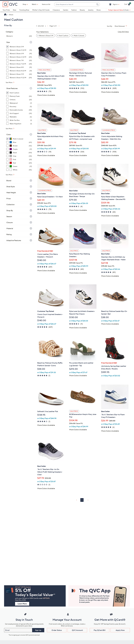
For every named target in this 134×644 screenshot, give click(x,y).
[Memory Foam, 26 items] (19, 96)
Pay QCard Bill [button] (100, 630)
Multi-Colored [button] (79, 36)
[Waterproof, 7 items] (19, 103)
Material (10, 228)
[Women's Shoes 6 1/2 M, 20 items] (19, 57)
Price (8, 198)
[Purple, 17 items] (19, 149)
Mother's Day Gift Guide (41, 10)
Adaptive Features (14, 240)
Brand (9, 181)
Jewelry (91, 10)
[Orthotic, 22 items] (19, 100)
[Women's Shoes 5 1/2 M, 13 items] (19, 50)
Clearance (56, 10)
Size (8, 42)
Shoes (99, 10)
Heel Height (11, 193)
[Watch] (34, 4)
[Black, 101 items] (19, 153)
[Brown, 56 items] (19, 146)
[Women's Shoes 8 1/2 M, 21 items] (19, 71)
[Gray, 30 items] (19, 156)
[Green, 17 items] (19, 166)
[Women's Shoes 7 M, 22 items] (19, 60)
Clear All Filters (123, 32)
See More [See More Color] (9, 175)
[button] (111, 4)
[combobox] (75, 4)
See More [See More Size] (9, 82)
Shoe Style (11, 187)
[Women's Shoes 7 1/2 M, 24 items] (19, 64)
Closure (9, 222)
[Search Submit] (98, 4)
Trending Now (24, 10)
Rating (9, 234)
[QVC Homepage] (5, 15)
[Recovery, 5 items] (19, 106)
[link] (47, 26)
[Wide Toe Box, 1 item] (19, 120)
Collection (10, 204)
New (15, 10)
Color (9, 134)
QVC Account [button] (77, 630)
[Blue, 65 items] (19, 142)
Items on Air (46, 4)
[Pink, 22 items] (19, 159)
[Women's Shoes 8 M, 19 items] (19, 67)
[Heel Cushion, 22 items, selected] (19, 93)
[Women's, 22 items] (19, 36)
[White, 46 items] (19, 170)
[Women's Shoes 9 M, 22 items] (19, 74)
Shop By (10, 210)
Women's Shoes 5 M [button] (46, 36)
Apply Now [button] (120, 630)
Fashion (74, 10)
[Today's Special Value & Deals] (119, 10)
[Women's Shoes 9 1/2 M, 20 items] (19, 78)
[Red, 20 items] (19, 163)
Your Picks (6, 10)
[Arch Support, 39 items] (19, 113)
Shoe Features (12, 88)
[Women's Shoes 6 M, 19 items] (19, 53)
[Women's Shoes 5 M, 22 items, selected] (19, 47)
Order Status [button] (57, 630)
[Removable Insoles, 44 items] (19, 110)
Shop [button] (24, 4)
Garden (66, 10)
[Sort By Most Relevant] (122, 26)
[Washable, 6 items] (19, 117)
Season (9, 216)
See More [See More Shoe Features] (9, 129)
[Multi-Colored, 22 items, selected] (19, 139)
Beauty (82, 10)
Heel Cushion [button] (64, 36)
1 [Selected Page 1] (82, 500)
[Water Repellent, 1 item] (19, 124)
